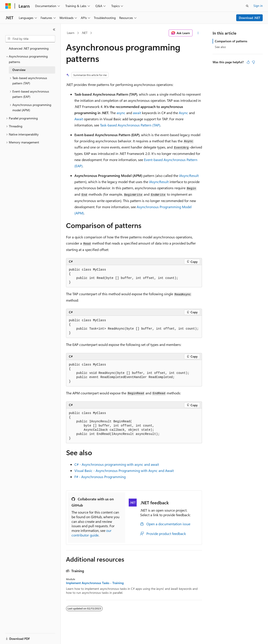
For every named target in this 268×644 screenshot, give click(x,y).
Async (183, 113)
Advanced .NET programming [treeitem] (29, 48)
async (121, 113)
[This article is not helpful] (253, 62)
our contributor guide (92, 533)
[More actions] (198, 33)
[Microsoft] (8, 6)
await (137, 113)
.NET (84, 33)
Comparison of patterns (231, 41)
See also (220, 47)
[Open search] (247, 6)
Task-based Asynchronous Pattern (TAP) (130, 125)
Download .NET (250, 18)
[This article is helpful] (248, 62)
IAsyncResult (189, 175)
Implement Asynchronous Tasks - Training (95, 583)
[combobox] (30, 39)
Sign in (258, 6)
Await (79, 119)
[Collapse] (54, 30)
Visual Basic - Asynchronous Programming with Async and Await (124, 470)
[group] (134, 327)
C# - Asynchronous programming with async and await (117, 464)
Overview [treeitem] (19, 70)
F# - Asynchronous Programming (100, 477)
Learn (71, 33)
